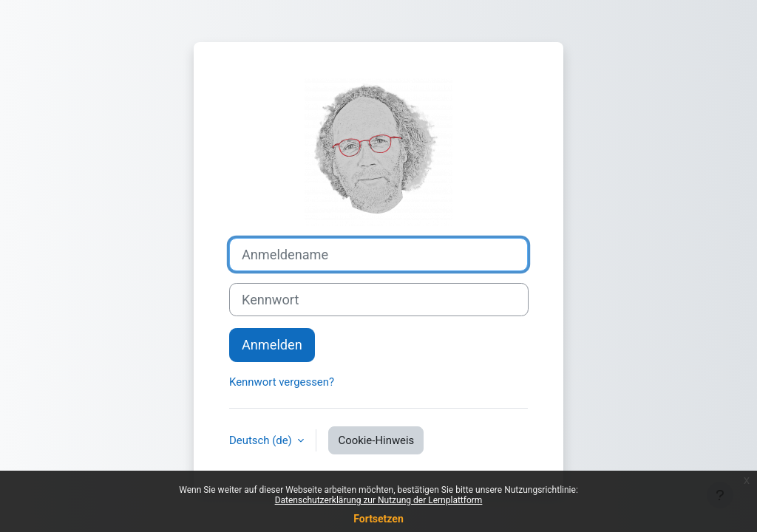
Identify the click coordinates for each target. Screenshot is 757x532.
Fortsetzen (378, 519)
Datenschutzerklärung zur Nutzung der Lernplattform (379, 500)
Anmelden (272, 345)
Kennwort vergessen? (282, 382)
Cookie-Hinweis (376, 440)
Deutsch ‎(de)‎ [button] (262, 440)
